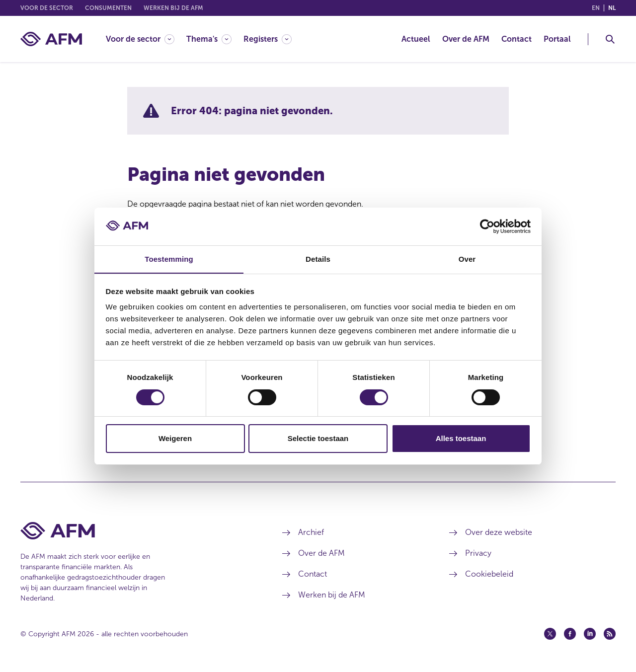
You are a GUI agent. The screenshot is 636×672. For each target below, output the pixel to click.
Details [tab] (318, 259)
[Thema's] (209, 39)
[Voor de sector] (140, 39)
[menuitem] (146, 39)
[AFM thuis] (51, 39)
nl (612, 8)
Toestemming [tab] (169, 259)
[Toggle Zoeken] (610, 39)
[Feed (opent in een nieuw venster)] (610, 634)
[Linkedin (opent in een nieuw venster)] (590, 634)
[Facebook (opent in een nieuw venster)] (570, 634)
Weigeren (175, 439)
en (596, 8)
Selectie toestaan (318, 439)
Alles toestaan (461, 439)
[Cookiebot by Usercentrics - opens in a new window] (487, 226)
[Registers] (268, 39)
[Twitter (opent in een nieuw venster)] (550, 634)
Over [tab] (467, 259)
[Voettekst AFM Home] (136, 531)
